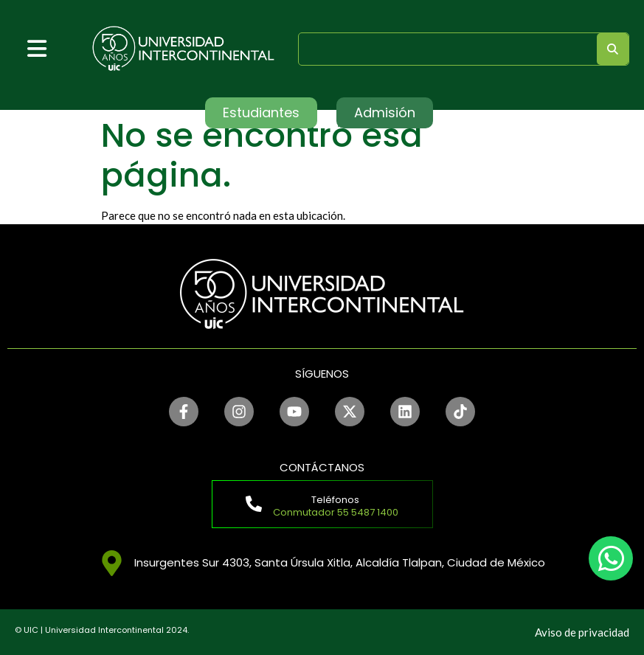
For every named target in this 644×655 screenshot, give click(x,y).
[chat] (611, 558)
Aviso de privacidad (582, 632)
